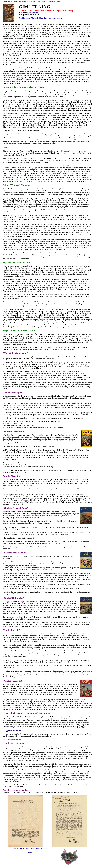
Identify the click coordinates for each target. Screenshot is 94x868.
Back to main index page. (31, 848)
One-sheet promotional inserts (51, 18)
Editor (31, 852)
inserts (28, 790)
